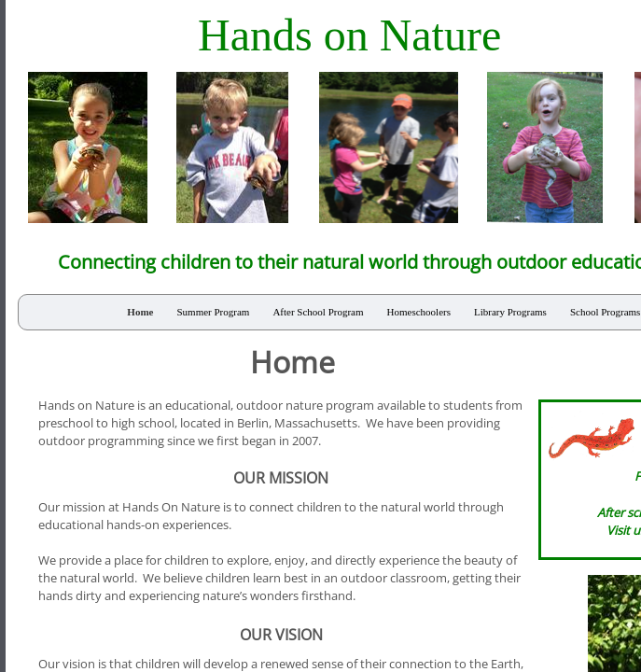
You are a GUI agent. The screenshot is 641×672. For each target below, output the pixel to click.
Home (140, 312)
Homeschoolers (419, 312)
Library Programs (510, 312)
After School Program (318, 312)
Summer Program (213, 312)
